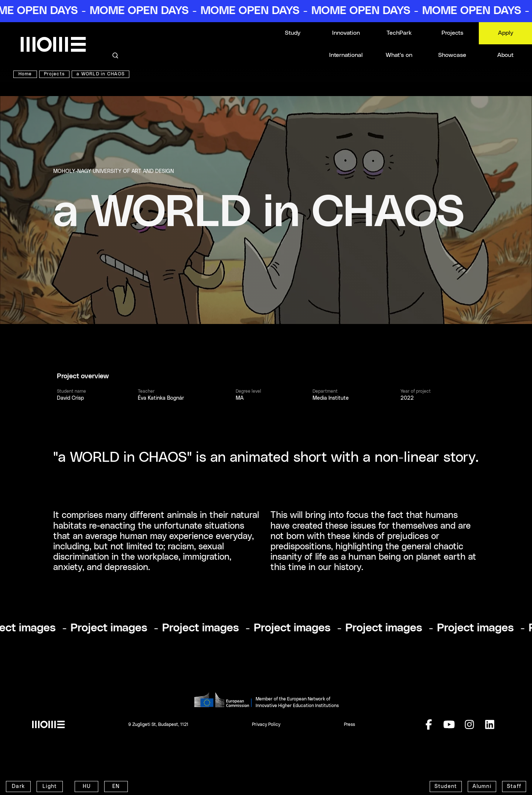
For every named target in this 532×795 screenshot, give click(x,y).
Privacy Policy (266, 724)
